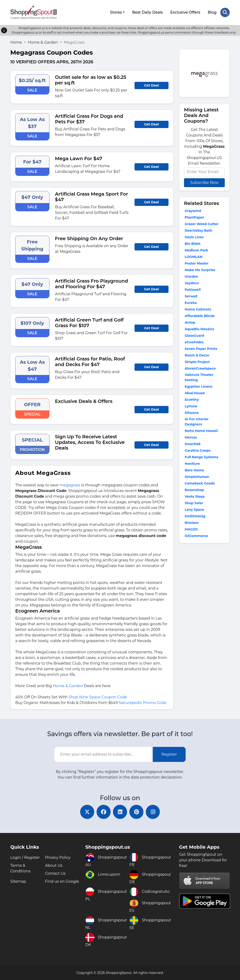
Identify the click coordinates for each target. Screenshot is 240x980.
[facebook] (104, 812)
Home (16, 42)
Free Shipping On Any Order (89, 238)
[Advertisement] (204, 620)
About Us (54, 865)
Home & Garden (43, 42)
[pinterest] (136, 812)
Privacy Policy (58, 857)
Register (169, 754)
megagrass (70, 485)
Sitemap (18, 881)
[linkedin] (120, 812)
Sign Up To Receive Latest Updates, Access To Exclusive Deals (90, 442)
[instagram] (153, 812)
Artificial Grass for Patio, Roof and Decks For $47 (90, 362)
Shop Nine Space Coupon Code (98, 697)
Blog (212, 12)
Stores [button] (116, 12)
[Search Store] (225, 12)
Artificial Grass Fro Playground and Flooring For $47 (92, 284)
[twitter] (87, 812)
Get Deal (152, 85)
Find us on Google (62, 881)
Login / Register (25, 857)
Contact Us (55, 873)
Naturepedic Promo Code (143, 703)
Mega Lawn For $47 (79, 159)
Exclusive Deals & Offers (84, 401)
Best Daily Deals (148, 12)
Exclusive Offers (185, 12)
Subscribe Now (204, 183)
